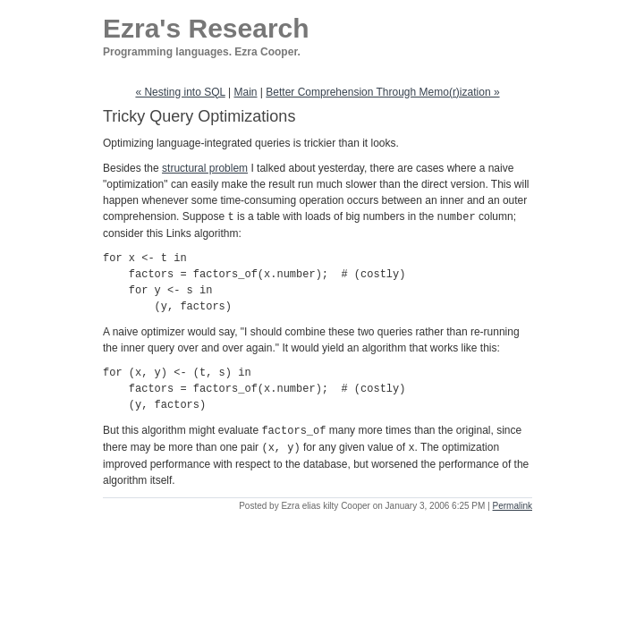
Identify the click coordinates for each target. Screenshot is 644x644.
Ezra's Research (206, 28)
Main (246, 92)
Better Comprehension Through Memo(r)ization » (382, 92)
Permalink (513, 503)
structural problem (205, 168)
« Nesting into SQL (180, 92)
